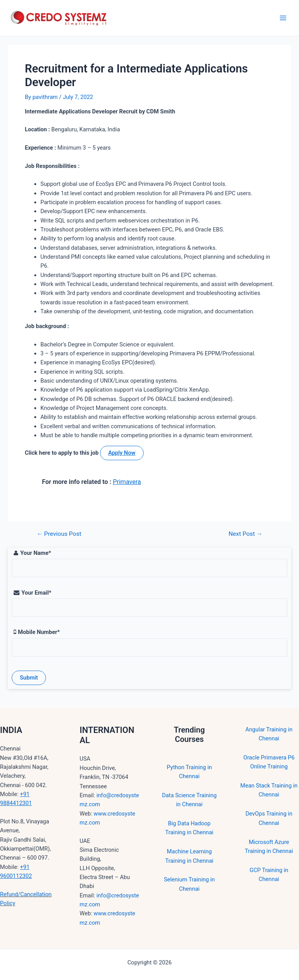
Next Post (245, 534)
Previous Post (59, 534)
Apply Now (122, 453)
